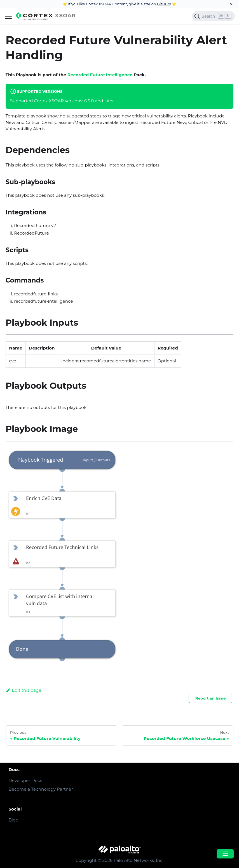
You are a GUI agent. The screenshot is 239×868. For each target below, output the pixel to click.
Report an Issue (211, 698)
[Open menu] (225, 854)
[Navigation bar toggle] (8, 16)
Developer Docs (25, 780)
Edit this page (24, 690)
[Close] (231, 4)
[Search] (213, 16)
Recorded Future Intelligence (100, 75)
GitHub (164, 4)
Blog (13, 820)
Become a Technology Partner (41, 789)
